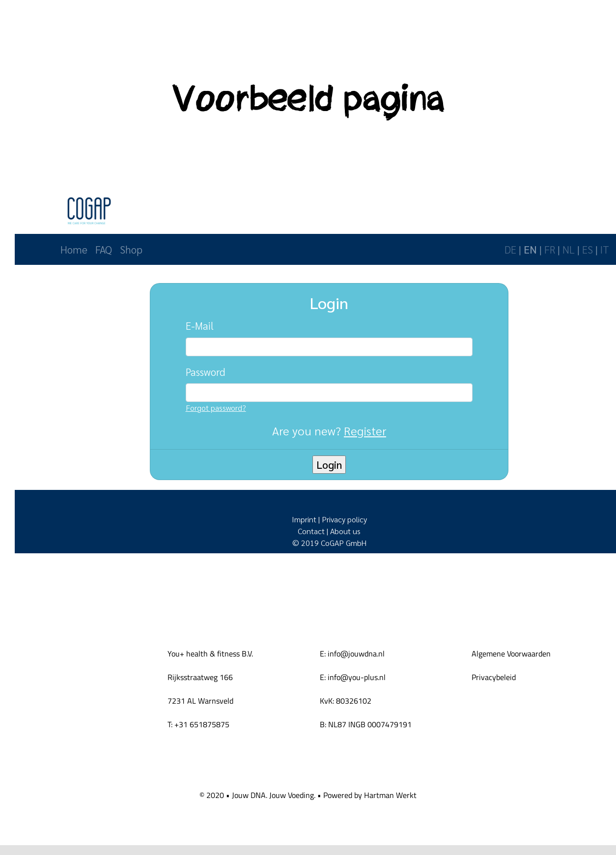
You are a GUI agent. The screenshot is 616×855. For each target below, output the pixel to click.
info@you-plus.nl (357, 677)
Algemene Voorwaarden (511, 654)
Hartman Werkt (390, 795)
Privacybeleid (494, 677)
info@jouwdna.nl (356, 654)
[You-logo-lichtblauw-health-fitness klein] (55, 691)
